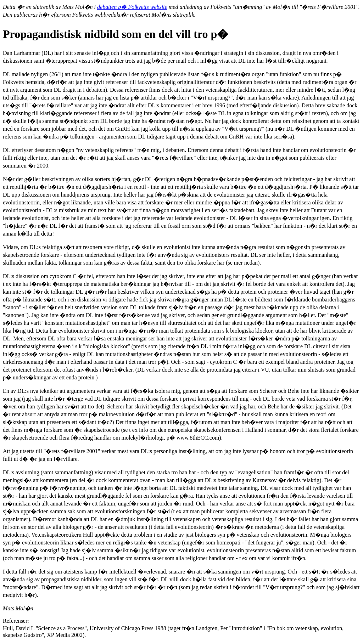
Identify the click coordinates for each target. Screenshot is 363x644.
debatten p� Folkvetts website (132, 7)
